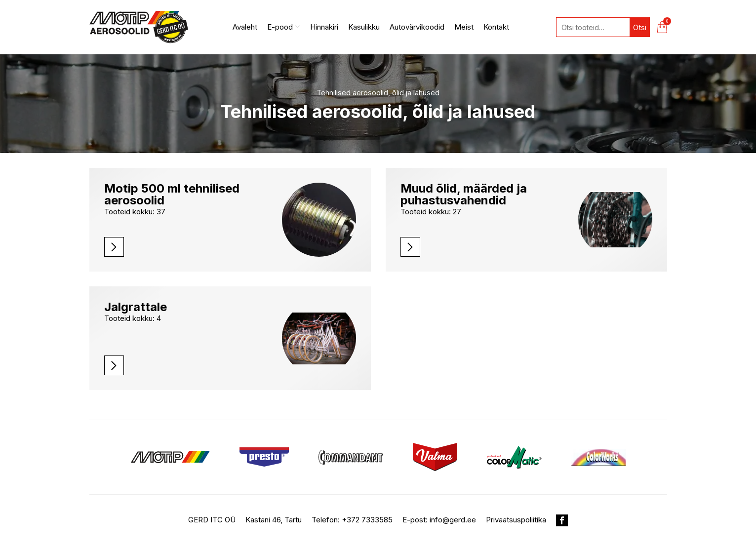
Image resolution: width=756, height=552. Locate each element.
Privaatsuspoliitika (516, 520)
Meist (464, 27)
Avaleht (245, 27)
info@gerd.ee (453, 520)
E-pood (284, 27)
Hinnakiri (324, 27)
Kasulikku (364, 27)
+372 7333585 (367, 520)
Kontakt (496, 27)
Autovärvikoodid (417, 27)
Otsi (640, 27)
